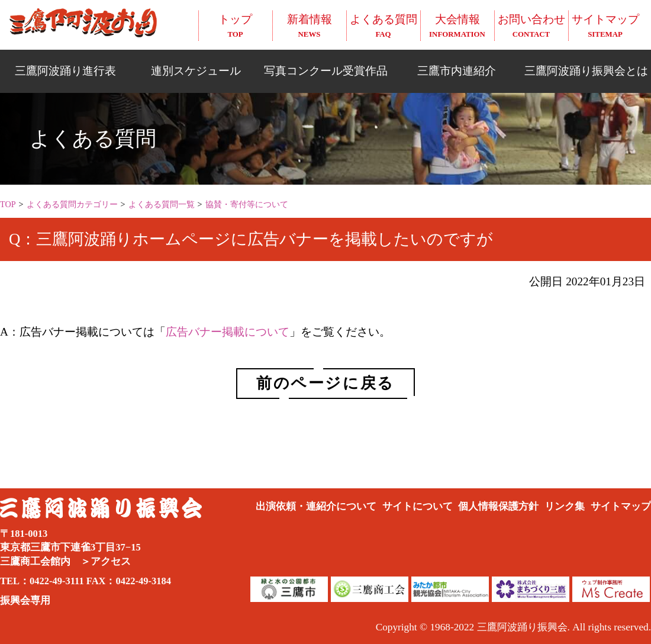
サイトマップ (621, 506)
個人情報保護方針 (498, 506)
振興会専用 (25, 600)
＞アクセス (106, 561)
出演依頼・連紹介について (316, 506)
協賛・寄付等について (247, 204)
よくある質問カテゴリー (72, 204)
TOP (8, 204)
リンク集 (565, 506)
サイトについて (418, 506)
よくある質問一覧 (162, 204)
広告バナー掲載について (228, 332)
